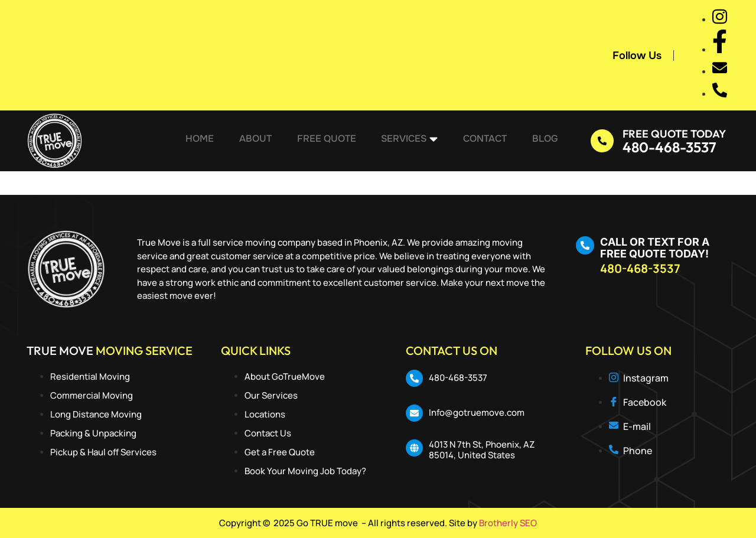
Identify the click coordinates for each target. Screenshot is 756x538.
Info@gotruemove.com (477, 413)
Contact (482, 141)
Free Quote (327, 141)
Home (203, 141)
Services (408, 141)
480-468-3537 (669, 147)
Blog (540, 141)
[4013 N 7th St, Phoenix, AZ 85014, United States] (414, 448)
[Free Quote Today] (602, 141)
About (257, 141)
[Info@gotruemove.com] (414, 413)
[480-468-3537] (414, 378)
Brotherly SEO (508, 523)
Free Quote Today (674, 134)
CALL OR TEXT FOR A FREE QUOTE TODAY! (655, 248)
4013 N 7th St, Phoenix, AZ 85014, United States (482, 450)
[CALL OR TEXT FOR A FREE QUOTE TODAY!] (585, 245)
